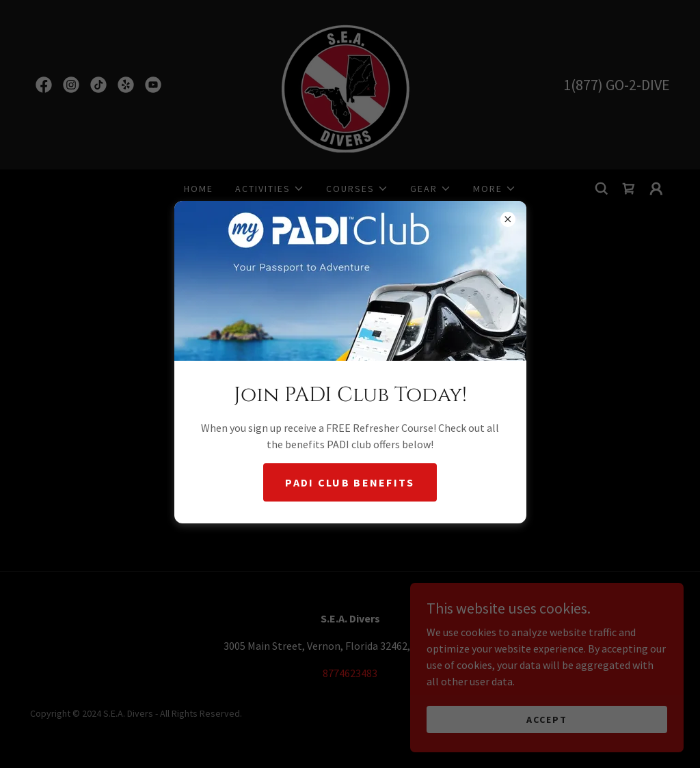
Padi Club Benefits (350, 482)
